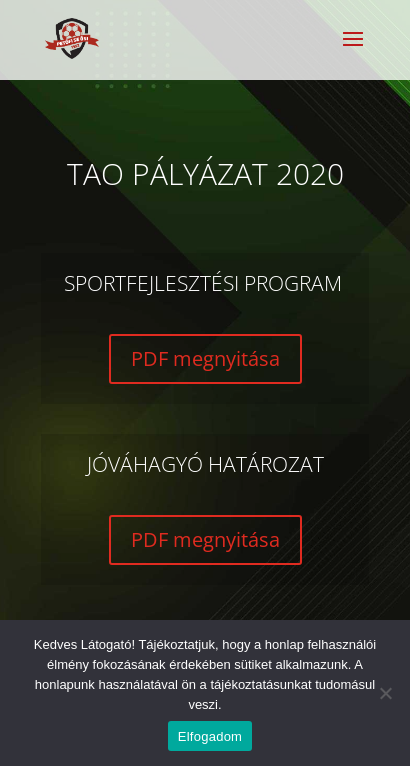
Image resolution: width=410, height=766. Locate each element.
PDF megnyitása (205, 358)
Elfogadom (210, 736)
